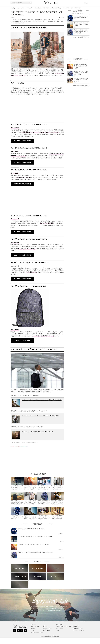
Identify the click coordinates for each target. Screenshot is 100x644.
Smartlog (13, 8)
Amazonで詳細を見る (22, 340)
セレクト (58, 630)
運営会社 (33, 628)
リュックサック (37, 8)
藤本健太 (13, 17)
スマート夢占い (60, 628)
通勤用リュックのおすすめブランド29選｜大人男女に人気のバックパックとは (35, 552)
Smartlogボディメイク (78, 628)
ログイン (86, 3)
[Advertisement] (24, 458)
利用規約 (45, 626)
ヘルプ (33, 630)
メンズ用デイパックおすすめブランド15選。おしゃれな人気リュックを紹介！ (81, 80)
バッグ (30, 8)
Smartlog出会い (76, 626)
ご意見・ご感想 (46, 630)
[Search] (30, 3)
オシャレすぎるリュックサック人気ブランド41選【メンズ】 (31, 529)
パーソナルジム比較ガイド (79, 630)
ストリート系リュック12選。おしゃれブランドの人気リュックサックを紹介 (35, 536)
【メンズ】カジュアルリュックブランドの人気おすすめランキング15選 (81, 24)
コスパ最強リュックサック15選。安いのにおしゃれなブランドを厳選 (33, 544)
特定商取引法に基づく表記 (37, 632)
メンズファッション (22, 8)
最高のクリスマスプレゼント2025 (64, 626)
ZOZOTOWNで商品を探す (22, 141)
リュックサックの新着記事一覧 (81, 85)
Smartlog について (35, 626)
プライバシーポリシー (48, 628)
